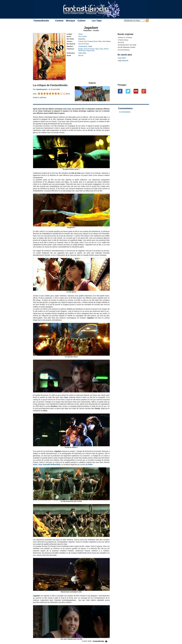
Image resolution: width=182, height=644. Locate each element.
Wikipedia (125, 61)
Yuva (40, 465)
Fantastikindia (41, 21)
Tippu (97, 49)
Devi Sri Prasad (84, 44)
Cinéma (59, 21)
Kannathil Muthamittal (51, 465)
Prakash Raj (82, 41)
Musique (70, 21)
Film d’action (83, 36)
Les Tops (97, 21)
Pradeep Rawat (93, 41)
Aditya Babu (82, 53)
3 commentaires (125, 112)
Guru (35, 465)
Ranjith (81, 49)
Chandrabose (83, 46)
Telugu (81, 34)
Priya (101, 49)
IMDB (124, 58)
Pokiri (90, 465)
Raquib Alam (90, 51)
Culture (81, 21)
